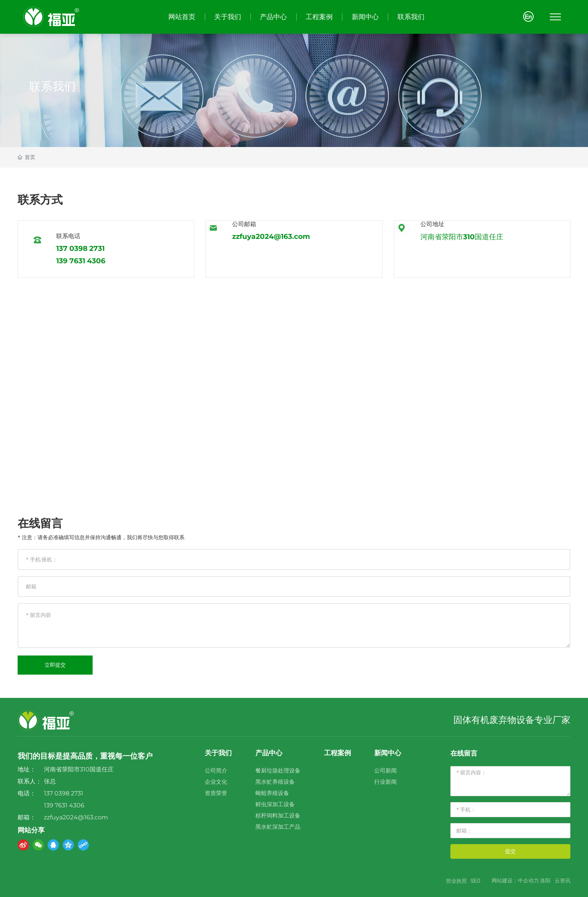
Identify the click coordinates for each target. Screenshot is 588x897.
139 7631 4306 (81, 261)
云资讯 (562, 881)
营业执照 (456, 881)
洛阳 (545, 881)
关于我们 (228, 17)
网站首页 (182, 17)
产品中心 (273, 17)
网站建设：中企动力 (515, 881)
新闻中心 (365, 17)
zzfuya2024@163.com (271, 236)
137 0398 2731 (80, 248)
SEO (475, 881)
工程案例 (319, 17)
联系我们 (411, 17)
